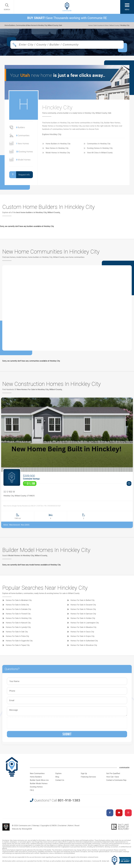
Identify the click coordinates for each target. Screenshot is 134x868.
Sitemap (36, 828)
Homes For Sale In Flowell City (18, 616)
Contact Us (60, 782)
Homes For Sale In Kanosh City (18, 625)
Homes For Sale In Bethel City (83, 602)
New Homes (23, 145)
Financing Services (88, 779)
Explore (58, 776)
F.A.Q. (32, 792)
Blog (57, 779)
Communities (23, 137)
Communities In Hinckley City (99, 146)
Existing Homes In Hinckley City (100, 150)
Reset (77, 828)
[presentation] (26, 725)
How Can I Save (113, 779)
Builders (21, 129)
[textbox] (72, 47)
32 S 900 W (9, 494)
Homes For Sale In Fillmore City (83, 611)
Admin (71, 828)
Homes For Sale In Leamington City (85, 625)
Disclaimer (62, 828)
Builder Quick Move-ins (39, 782)
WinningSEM (27, 831)
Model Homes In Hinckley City (58, 155)
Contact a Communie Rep (116, 782)
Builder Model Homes (39, 786)
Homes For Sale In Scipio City (82, 638)
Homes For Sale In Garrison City (83, 616)
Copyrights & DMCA (48, 828)
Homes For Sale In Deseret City (83, 607)
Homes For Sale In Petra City (17, 638)
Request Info (19, 177)
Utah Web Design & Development (6, 829)
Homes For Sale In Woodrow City (84, 647)
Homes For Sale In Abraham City (19, 602)
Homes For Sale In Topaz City (18, 647)
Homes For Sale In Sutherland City (84, 643)
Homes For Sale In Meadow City (83, 629)
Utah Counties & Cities (99, 25)
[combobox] (67, 47)
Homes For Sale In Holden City (83, 620)
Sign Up (84, 776)
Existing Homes (24, 154)
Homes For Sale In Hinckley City (19, 620)
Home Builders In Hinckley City (58, 146)
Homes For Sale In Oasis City (82, 634)
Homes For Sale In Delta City (17, 607)
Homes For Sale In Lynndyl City (18, 629)
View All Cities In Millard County (100, 155)
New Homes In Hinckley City (57, 150)
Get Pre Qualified (113, 776)
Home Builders (36, 779)
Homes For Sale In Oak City (17, 634)
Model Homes (23, 162)
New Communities (37, 776)
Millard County (114, 25)
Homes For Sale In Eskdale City (18, 611)
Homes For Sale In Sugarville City (19, 643)
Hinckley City (9, 498)
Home (88, 25)
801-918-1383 (69, 802)
